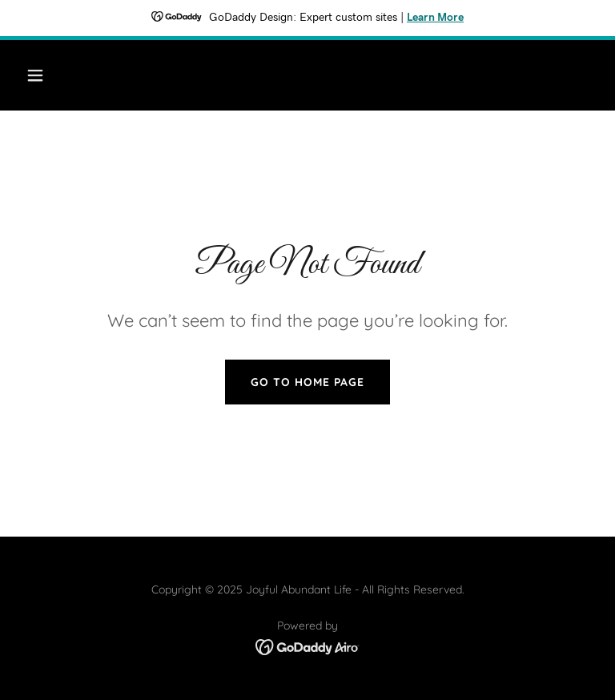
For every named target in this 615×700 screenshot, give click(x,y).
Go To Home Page (307, 382)
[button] (85, 75)
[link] (308, 646)
